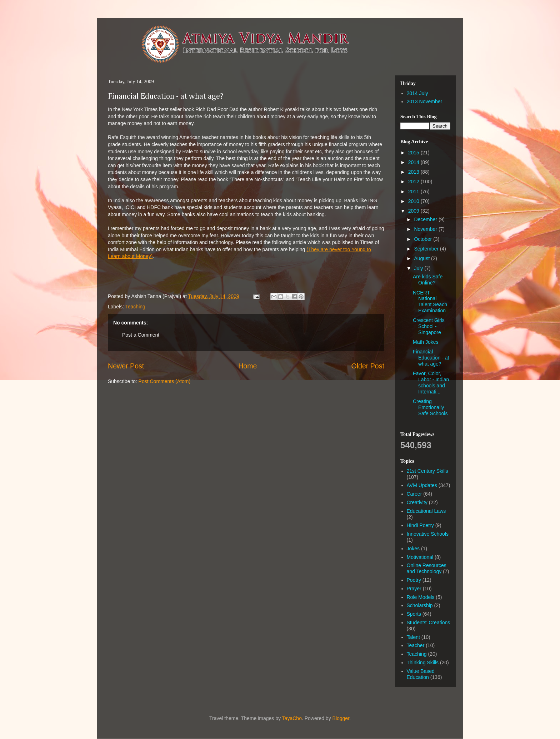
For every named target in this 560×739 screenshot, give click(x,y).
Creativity (417, 502)
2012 (414, 182)
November (426, 229)
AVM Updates (422, 485)
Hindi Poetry (420, 525)
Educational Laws (426, 511)
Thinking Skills (423, 663)
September (427, 249)
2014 (414, 162)
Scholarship (420, 605)
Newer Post (126, 366)
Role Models (421, 597)
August (422, 258)
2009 (414, 211)
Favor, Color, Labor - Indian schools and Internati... (431, 382)
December (426, 219)
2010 (414, 201)
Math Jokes (426, 342)
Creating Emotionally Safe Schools (430, 407)
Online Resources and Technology (427, 568)
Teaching (135, 307)
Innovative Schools (428, 534)
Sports (414, 614)
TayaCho (292, 718)
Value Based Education (421, 674)
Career (414, 494)
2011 (414, 192)
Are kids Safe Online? (428, 280)
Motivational (420, 557)
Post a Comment (141, 335)
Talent (413, 637)
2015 (414, 153)
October (424, 239)
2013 (414, 172)
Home (247, 366)
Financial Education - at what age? (166, 96)
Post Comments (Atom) (164, 381)
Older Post (368, 366)
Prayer (414, 589)
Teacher (416, 645)
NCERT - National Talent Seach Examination (430, 302)
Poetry (414, 580)
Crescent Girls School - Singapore (429, 326)
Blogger (341, 718)
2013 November (425, 101)
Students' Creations (429, 623)
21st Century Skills (427, 471)
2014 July (417, 93)
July (419, 268)
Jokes (413, 549)
